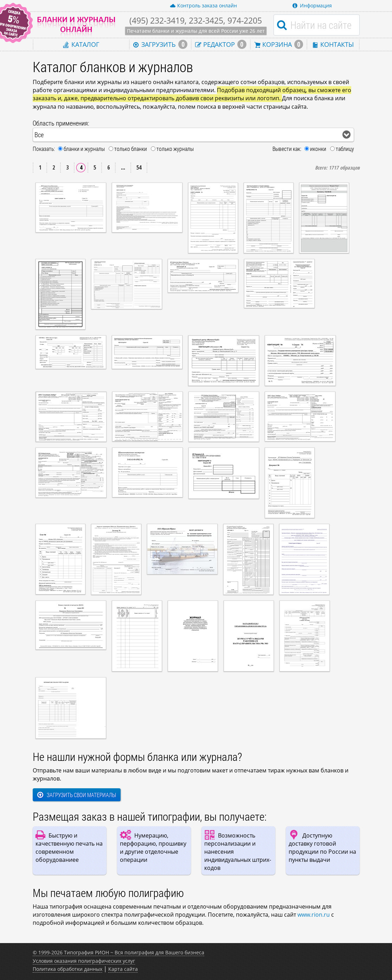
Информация (312, 5)
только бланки (131, 149)
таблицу (345, 149)
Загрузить (160, 44)
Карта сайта (123, 969)
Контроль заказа (203, 6)
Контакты (333, 44)
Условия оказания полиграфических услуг (84, 961)
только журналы (175, 149)
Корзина (279, 44)
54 (139, 167)
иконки (318, 149)
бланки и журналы (84, 149)
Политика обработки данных (68, 969)
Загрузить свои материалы (77, 795)
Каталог (81, 44)
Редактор (221, 44)
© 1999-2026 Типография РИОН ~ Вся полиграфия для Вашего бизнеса (118, 952)
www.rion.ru (314, 915)
